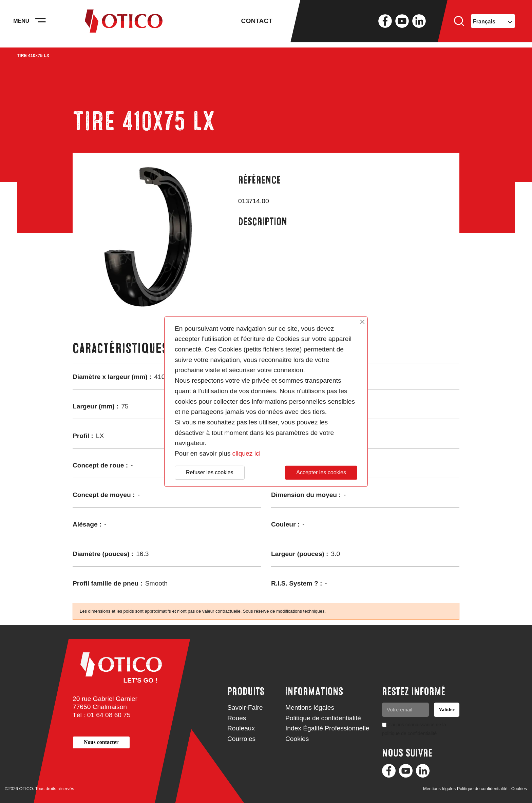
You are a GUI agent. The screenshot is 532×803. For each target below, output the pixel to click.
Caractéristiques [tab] (120, 348)
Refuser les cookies (210, 472)
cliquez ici (246, 453)
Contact (257, 24)
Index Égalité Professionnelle (327, 728)
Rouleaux (241, 728)
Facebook (385, 24)
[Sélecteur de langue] (493, 24)
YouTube (402, 24)
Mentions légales (310, 708)
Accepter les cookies (321, 472)
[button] (101, 742)
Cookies (297, 739)
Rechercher (459, 24)
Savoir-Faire (245, 708)
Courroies (241, 739)
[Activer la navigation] (44, 24)
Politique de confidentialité (323, 718)
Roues (237, 718)
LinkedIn (419, 24)
